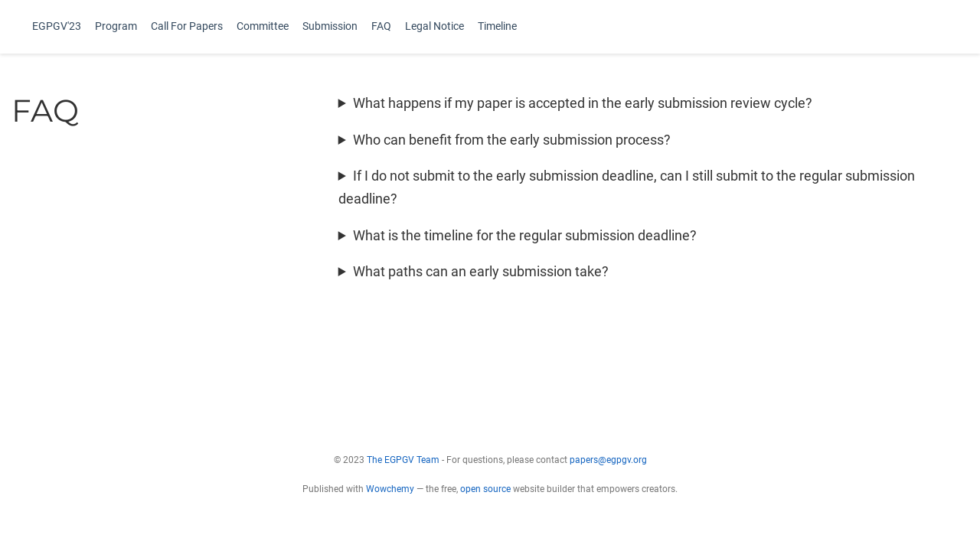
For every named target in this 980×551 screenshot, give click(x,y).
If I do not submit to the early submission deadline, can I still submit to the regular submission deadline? (627, 187)
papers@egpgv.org (608, 460)
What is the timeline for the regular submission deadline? (525, 235)
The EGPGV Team (403, 460)
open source (485, 489)
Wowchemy (390, 489)
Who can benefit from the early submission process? (512, 140)
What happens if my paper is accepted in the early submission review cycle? (583, 103)
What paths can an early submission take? (481, 271)
